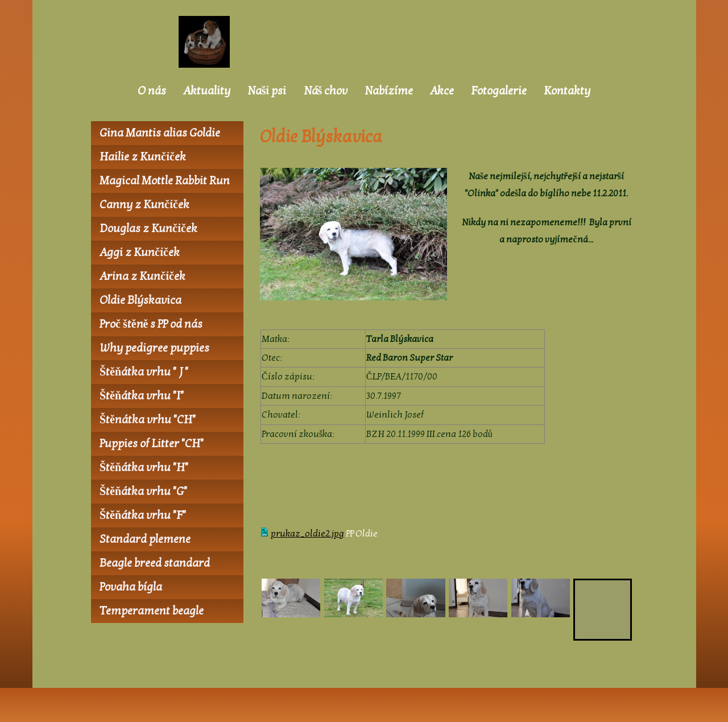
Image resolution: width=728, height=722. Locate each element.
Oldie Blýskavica (140, 300)
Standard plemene (145, 539)
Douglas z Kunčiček (148, 229)
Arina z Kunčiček (142, 277)
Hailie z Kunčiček (143, 157)
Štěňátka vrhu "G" (143, 492)
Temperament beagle (152, 611)
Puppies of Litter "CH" (152, 444)
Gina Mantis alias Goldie (160, 133)
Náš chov (326, 91)
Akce (442, 91)
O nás (152, 91)
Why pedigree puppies (154, 348)
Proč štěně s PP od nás (151, 324)
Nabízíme (389, 91)
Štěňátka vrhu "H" (144, 468)
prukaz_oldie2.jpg (307, 534)
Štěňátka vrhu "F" (143, 515)
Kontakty (567, 91)
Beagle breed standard (155, 563)
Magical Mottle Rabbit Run (165, 181)
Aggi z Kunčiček (140, 253)
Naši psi (267, 91)
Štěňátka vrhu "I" (142, 396)
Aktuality (207, 91)
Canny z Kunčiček (144, 205)
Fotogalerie (499, 91)
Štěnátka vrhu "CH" (148, 420)
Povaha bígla (131, 587)
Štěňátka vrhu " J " (144, 372)
